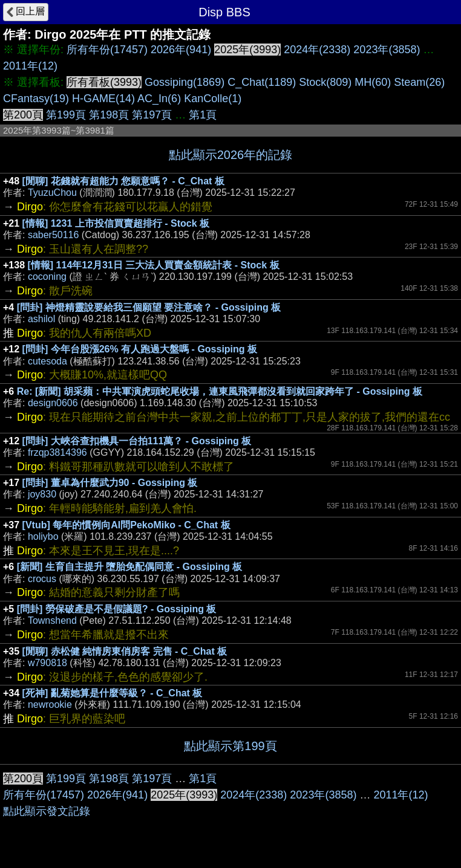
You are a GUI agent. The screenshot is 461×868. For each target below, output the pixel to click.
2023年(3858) (387, 50)
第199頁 (66, 115)
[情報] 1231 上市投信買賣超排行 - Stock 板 (116, 223)
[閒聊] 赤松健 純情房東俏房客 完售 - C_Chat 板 (125, 651)
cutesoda (47, 361)
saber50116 (54, 235)
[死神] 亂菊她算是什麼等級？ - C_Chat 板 (113, 693)
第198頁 (109, 115)
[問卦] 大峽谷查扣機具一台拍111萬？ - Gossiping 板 (137, 441)
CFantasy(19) (36, 99)
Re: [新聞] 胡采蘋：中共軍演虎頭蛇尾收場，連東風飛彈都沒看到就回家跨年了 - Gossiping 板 (220, 391)
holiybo (43, 536)
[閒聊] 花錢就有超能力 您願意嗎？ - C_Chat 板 (123, 181)
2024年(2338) (317, 50)
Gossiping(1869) (185, 82)
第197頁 (152, 115)
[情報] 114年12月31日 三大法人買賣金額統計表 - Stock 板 (154, 265)
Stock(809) (325, 82)
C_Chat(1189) (262, 82)
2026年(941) (181, 50)
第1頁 (203, 115)
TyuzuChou (52, 193)
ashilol (41, 319)
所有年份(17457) (107, 50)
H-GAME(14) (103, 99)
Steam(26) (419, 82)
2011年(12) (30, 66)
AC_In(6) (159, 99)
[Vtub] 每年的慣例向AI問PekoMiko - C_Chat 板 (126, 525)
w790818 (47, 663)
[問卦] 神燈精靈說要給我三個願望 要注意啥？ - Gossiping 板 (149, 307)
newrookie (50, 704)
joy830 (42, 494)
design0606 (53, 403)
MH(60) (373, 82)
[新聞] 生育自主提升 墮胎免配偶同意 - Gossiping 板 (129, 567)
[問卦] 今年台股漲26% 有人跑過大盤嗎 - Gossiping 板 (140, 349)
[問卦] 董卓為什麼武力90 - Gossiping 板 (110, 483)
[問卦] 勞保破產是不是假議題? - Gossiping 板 (117, 609)
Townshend (52, 620)
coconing (47, 277)
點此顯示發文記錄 (47, 811)
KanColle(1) (213, 99)
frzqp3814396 (57, 452)
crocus (42, 579)
